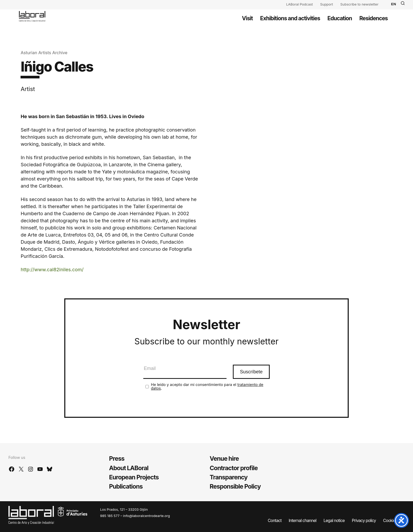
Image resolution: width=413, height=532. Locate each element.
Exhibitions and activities (290, 18)
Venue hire (224, 459)
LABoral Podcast (300, 4)
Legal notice (334, 520)
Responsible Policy (235, 486)
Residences (373, 18)
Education (340, 18)
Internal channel (303, 520)
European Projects (134, 477)
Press (117, 459)
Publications (126, 486)
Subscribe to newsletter (359, 4)
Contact (274, 520)
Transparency (229, 477)
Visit (247, 18)
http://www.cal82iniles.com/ (52, 270)
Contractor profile (234, 468)
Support (326, 4)
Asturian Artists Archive (44, 53)
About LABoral (129, 468)
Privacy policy (364, 520)
